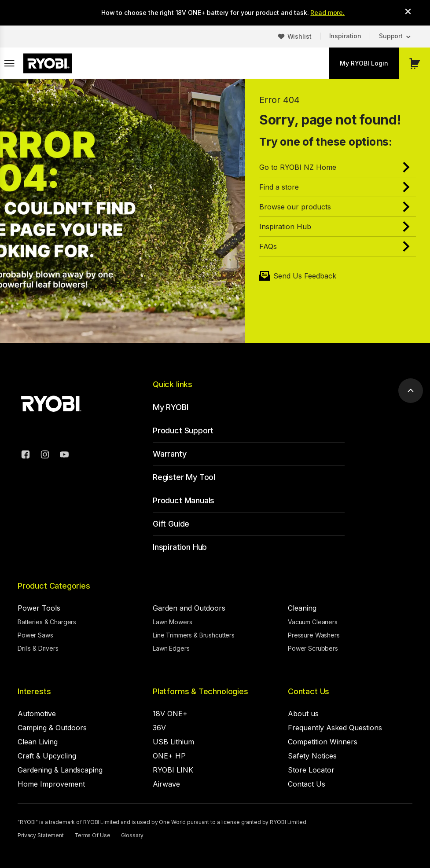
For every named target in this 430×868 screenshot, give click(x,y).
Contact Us (309, 691)
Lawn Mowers (172, 622)
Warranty (170, 454)
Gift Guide (171, 524)
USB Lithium (173, 742)
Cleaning (302, 608)
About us (303, 714)
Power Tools (39, 608)
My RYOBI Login (364, 63)
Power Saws (35, 635)
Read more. (327, 13)
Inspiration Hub (180, 547)
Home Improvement (51, 784)
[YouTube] (64, 456)
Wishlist (300, 36)
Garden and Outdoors (189, 608)
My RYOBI (171, 407)
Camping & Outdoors (52, 728)
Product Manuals (184, 500)
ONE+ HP (169, 756)
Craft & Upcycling (47, 756)
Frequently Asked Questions (335, 728)
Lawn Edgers (171, 648)
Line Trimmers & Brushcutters (194, 635)
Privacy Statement (41, 835)
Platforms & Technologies (200, 691)
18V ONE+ (170, 714)
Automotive (37, 714)
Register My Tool (184, 477)
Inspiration (345, 36)
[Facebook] (26, 456)
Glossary (132, 835)
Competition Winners (323, 742)
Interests (34, 691)
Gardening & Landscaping (60, 770)
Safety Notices (312, 756)
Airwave (166, 784)
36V (159, 728)
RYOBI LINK (173, 770)
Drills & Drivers (38, 648)
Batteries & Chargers (47, 622)
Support (391, 36)
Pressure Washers (314, 635)
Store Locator (311, 770)
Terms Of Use (92, 835)
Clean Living (38, 742)
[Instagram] (45, 456)
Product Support (183, 430)
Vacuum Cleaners (313, 622)
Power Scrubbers (313, 648)
